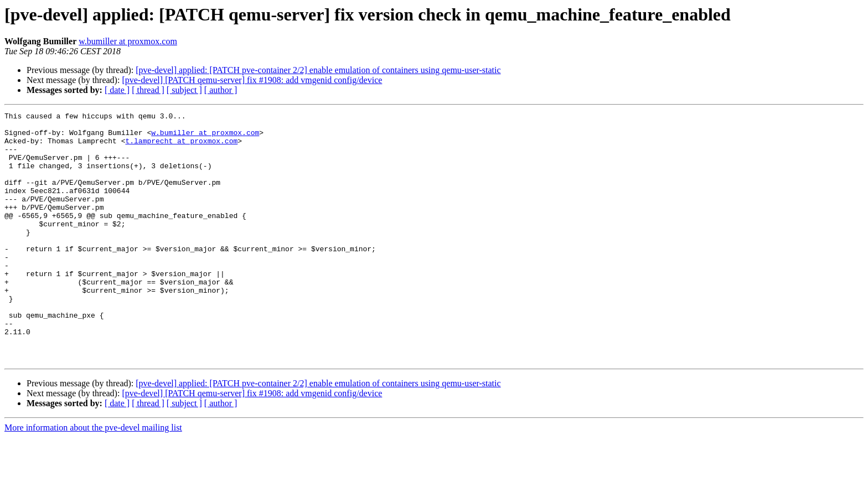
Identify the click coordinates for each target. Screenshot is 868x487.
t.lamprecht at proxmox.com (181, 147)
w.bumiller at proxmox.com (128, 41)
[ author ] (221, 90)
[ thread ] (148, 90)
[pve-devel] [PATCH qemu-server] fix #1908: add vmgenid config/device (252, 80)
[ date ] (117, 90)
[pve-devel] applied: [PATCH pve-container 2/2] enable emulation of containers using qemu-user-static (318, 70)
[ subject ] (184, 90)
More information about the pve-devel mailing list (93, 477)
